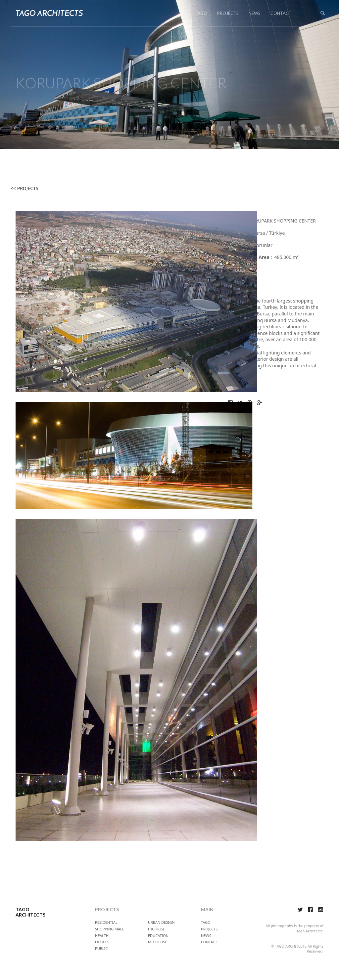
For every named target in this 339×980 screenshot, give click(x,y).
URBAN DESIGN (161, 922)
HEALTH (102, 936)
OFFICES (102, 942)
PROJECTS (228, 13)
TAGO (201, 13)
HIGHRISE (156, 929)
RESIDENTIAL (106, 922)
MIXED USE (157, 942)
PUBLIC (101, 948)
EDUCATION (158, 936)
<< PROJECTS (24, 188)
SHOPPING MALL (110, 929)
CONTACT (281, 13)
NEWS (255, 13)
